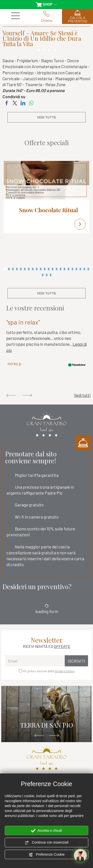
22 (88, 269)
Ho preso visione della (49, 671)
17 (68, 269)
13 (53, 269)
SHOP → (46, 4)
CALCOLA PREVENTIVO (77, 17)
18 (72, 269)
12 (49, 269)
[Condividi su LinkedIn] (23, 102)
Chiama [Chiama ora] (46, 17)
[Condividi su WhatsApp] (31, 102)
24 (47, 275)
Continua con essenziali (47, 843)
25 (51, 275)
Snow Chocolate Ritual (48, 210)
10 (41, 269)
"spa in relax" (23, 322)
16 (64, 269)
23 (43, 275)
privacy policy (65, 671)
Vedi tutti (82, 395)
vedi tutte (46, 117)
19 (76, 269)
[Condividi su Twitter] (15, 102)
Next (27, 395)
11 (45, 269)
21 (84, 269)
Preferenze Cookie (47, 855)
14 (57, 269)
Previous (11, 395)
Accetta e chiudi (46, 831)
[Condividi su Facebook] (7, 102)
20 (80, 269)
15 (61, 269)
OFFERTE (62, 646)
